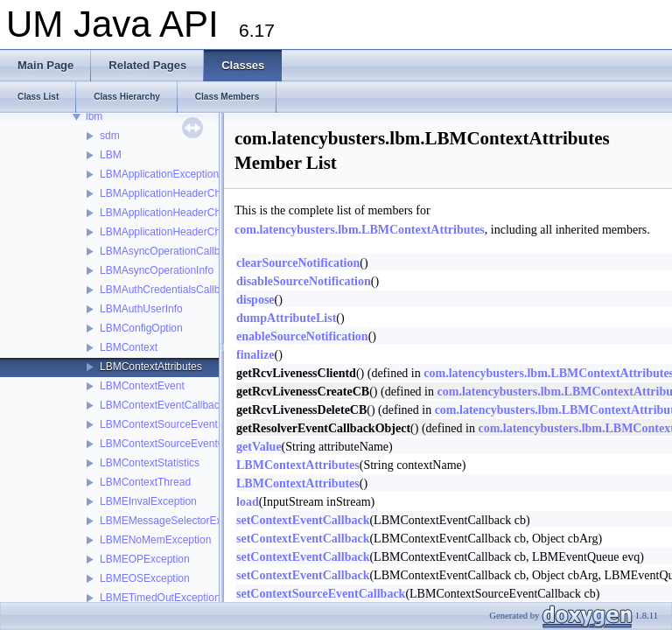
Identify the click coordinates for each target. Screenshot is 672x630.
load (248, 502)
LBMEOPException (145, 559)
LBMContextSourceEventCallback (179, 444)
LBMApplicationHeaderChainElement (186, 213)
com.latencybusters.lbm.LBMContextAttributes (360, 230)
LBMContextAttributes (151, 367)
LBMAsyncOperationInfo (157, 270)
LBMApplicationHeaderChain (167, 193)
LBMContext (129, 347)
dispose (255, 300)
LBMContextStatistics (150, 463)
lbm (94, 116)
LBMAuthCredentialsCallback (168, 290)
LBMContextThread (145, 482)
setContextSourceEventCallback (321, 594)
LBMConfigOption (141, 328)
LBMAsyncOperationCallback (168, 251)
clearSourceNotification (298, 263)
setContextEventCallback (303, 520)
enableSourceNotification (302, 336)
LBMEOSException (145, 578)
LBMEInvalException (148, 501)
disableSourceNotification (304, 281)
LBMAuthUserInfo (141, 309)
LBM (111, 155)
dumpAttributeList (286, 318)
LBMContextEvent (142, 386)
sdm (110, 136)
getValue (259, 447)
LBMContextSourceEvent (159, 424)
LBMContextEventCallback (162, 405)
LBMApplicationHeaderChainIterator (184, 232)
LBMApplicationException (159, 174)
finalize (255, 355)
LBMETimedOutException (160, 598)
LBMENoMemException (155, 540)
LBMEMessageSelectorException (178, 521)
